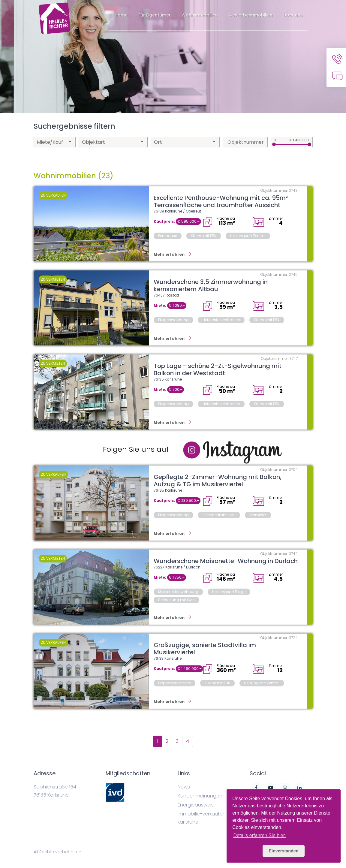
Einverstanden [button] (283, 851)
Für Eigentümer (155, 15)
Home (121, 15)
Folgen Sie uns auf (136, 449)
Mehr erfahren (173, 254)
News (184, 787)
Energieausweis (196, 805)
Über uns (293, 15)
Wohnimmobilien (200, 15)
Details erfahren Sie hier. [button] (259, 835)
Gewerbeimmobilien (251, 15)
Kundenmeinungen (200, 796)
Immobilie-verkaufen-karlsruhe (203, 818)
